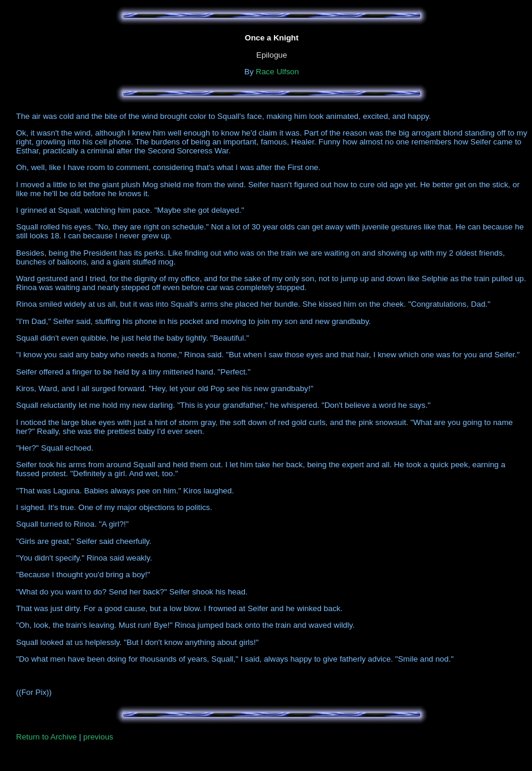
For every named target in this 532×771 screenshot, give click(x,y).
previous (98, 737)
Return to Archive (46, 737)
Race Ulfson (277, 72)
